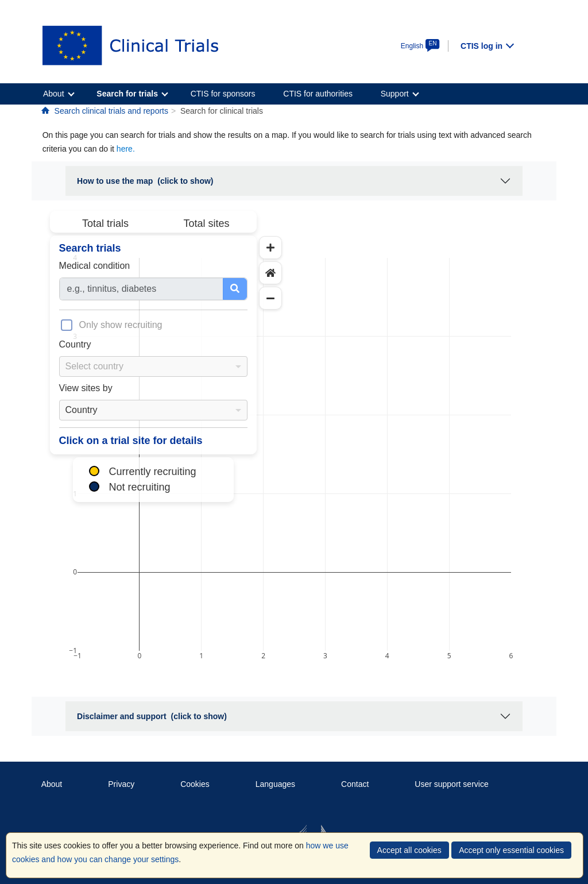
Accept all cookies (409, 850)
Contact (355, 784)
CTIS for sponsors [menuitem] (223, 94)
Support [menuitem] (395, 94)
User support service (451, 784)
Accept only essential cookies (511, 850)
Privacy (121, 784)
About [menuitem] (54, 94)
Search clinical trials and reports (111, 111)
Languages (275, 784)
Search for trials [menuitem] (127, 94)
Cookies (195, 784)
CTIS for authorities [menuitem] (318, 94)
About (52, 784)
